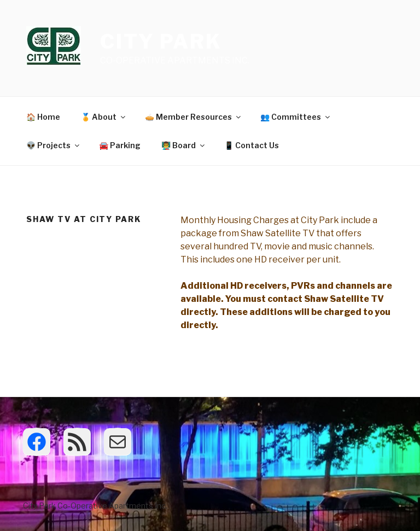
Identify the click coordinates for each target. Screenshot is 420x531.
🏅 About (104, 117)
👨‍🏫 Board (184, 145)
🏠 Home (43, 117)
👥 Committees (296, 117)
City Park (161, 42)
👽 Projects (54, 145)
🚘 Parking (120, 145)
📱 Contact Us (252, 145)
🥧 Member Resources (194, 117)
